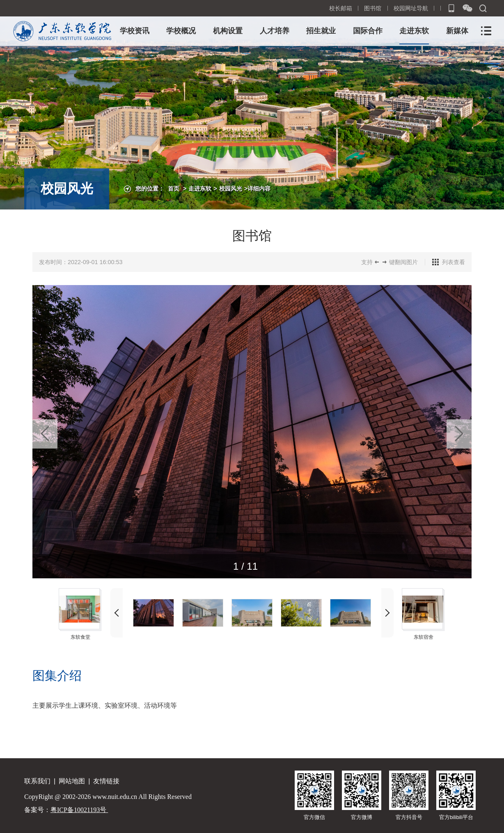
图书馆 (373, 8)
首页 (174, 189)
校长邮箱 (341, 8)
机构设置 (228, 31)
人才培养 (275, 31)
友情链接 (106, 781)
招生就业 (321, 31)
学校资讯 (135, 31)
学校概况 (181, 31)
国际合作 (368, 31)
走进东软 (414, 31)
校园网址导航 (411, 8)
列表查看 (454, 262)
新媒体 (457, 31)
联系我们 (37, 781)
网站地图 (72, 781)
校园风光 (231, 189)
